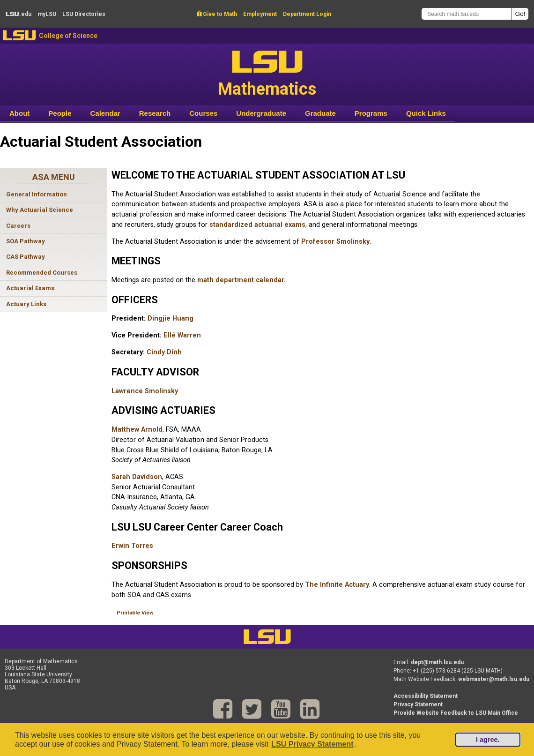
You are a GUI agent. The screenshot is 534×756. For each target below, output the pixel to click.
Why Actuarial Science (40, 210)
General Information (37, 194)
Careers (18, 226)
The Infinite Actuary (337, 585)
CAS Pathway (26, 257)
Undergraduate (261, 113)
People (60, 113)
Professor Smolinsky (335, 242)
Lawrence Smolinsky (145, 391)
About (19, 113)
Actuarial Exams (30, 288)
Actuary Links (26, 304)
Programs (371, 113)
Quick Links (426, 113)
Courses (203, 113)
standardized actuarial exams (257, 225)
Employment (260, 14)
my (47, 14)
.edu (19, 14)
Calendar (105, 113)
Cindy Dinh (164, 352)
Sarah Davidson (137, 477)
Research (155, 113)
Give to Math (217, 14)
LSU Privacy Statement (312, 744)
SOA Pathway (26, 241)
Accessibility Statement (426, 696)
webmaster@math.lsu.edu (494, 679)
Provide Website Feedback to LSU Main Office (456, 713)
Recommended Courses (42, 273)
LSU (19, 35)
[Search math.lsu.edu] (467, 14)
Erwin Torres (132, 546)
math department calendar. (241, 280)
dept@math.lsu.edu (437, 662)
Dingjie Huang (171, 318)
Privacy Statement (418, 704)
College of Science (68, 36)
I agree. (488, 740)
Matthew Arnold (137, 430)
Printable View (135, 613)
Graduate (320, 113)
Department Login (307, 14)
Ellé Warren (182, 335)
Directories (84, 14)
